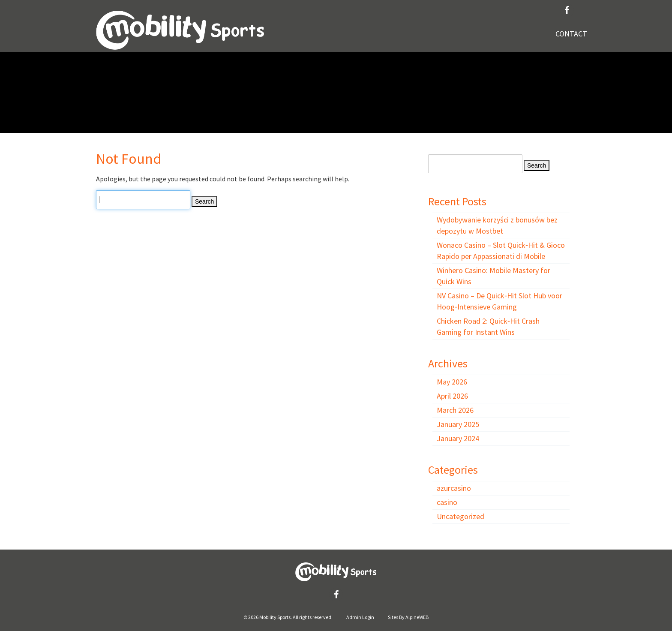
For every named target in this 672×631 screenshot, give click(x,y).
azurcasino (454, 488)
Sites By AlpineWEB (408, 617)
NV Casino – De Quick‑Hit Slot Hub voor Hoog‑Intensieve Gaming (499, 301)
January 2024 (458, 438)
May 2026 (452, 382)
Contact (571, 34)
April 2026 (452, 396)
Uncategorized (460, 516)
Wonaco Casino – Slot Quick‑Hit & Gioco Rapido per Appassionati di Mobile (501, 251)
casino (447, 502)
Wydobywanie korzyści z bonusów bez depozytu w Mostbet (497, 225)
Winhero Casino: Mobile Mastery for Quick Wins (493, 276)
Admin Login (360, 617)
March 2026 (455, 410)
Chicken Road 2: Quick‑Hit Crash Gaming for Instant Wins (488, 326)
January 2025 (458, 424)
